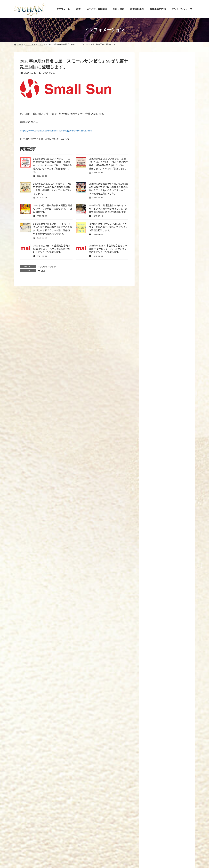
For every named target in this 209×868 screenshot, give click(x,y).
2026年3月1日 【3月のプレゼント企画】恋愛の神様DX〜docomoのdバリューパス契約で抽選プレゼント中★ (175, 663)
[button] (105, 787)
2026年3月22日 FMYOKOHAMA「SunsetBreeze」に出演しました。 (174, 542)
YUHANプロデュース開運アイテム (57, 811)
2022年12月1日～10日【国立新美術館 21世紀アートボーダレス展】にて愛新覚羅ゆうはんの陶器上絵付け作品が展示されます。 (174, 406)
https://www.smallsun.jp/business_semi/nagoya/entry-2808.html (56, 130)
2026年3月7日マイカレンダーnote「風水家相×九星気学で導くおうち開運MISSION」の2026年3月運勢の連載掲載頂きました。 (175, 639)
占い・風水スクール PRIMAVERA (93, 811)
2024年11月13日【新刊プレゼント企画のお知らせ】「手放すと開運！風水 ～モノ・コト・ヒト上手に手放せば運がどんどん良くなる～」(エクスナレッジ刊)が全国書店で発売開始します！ (175, 177)
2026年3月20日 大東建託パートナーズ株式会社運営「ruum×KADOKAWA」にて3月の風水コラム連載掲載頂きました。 (175, 565)
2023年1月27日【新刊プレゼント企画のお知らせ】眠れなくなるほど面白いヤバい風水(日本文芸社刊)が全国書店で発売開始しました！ (175, 360)
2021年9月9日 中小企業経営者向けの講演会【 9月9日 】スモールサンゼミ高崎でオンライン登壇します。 (108, 249)
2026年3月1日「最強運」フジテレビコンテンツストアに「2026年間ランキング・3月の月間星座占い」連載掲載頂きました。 (175, 688)
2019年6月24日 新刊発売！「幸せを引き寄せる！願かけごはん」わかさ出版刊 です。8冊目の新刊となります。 (174, 452)
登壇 (43, 271)
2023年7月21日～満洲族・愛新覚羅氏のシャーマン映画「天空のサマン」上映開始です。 (53, 209)
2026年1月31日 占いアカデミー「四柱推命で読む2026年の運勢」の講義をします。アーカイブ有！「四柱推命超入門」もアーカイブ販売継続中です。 (52, 165)
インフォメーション (47, 267)
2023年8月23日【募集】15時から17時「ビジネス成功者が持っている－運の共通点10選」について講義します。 (108, 209)
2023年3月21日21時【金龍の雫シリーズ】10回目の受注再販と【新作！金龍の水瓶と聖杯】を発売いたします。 (174, 335)
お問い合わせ (143, 811)
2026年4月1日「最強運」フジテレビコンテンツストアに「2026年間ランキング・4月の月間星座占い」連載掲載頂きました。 (175, 519)
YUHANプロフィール (26, 811)
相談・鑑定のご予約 (122, 811)
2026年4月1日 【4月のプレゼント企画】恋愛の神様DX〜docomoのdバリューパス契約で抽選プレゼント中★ (175, 495)
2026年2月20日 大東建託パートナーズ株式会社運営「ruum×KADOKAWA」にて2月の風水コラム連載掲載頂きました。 (175, 712)
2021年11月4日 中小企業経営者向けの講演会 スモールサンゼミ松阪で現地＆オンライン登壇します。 (52, 249)
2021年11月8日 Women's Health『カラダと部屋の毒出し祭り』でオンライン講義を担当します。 (108, 227)
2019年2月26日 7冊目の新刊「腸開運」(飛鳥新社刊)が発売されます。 (175, 473)
